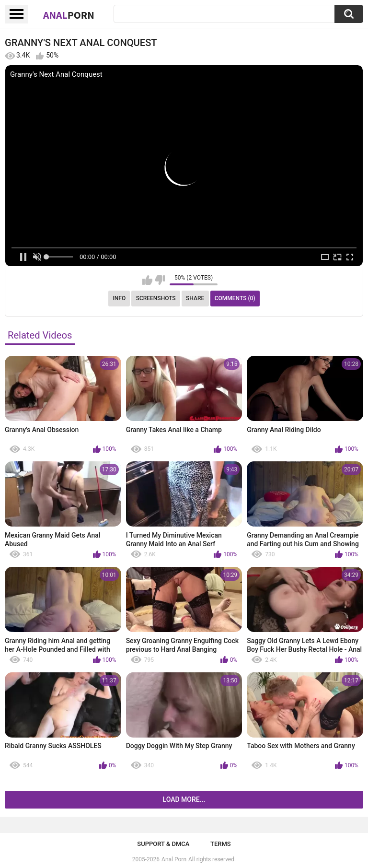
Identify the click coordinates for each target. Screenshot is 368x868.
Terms (221, 844)
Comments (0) (235, 298)
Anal (69, 15)
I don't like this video (160, 280)
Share (195, 298)
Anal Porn (174, 859)
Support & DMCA (163, 844)
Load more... (184, 799)
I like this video (147, 280)
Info (119, 298)
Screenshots (156, 298)
